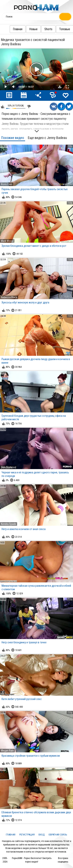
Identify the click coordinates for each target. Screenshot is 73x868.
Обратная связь (58, 835)
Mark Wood (7, 241)
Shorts (41, 29)
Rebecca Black (9, 297)
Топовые (57, 29)
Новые (26, 29)
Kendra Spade (9, 524)
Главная (10, 29)
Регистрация (27, 835)
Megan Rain (7, 751)
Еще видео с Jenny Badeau (47, 138)
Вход (42, 835)
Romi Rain (7, 184)
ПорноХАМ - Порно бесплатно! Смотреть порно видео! (32, 860)
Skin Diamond (9, 467)
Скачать (60, 87)
